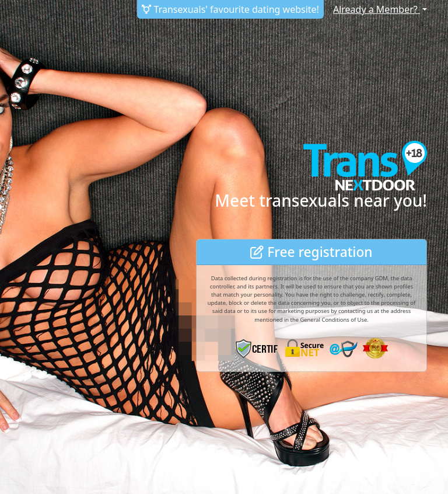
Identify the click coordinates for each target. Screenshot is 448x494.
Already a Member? (377, 9)
